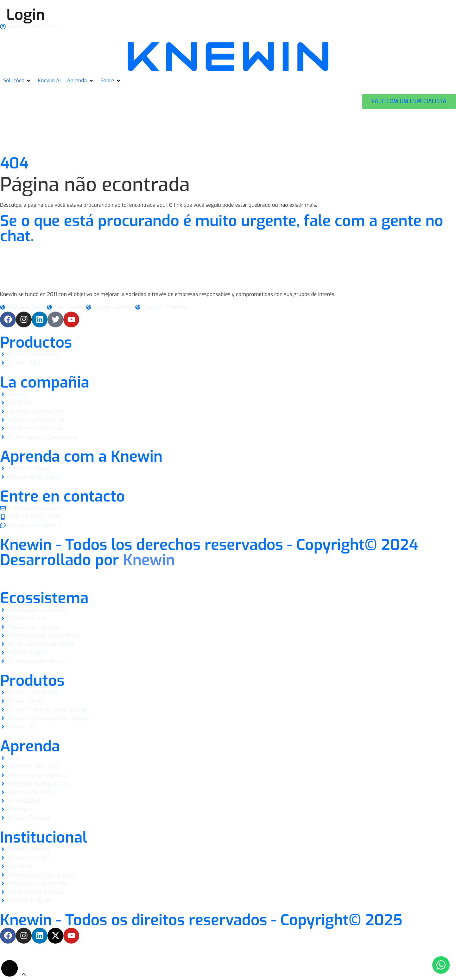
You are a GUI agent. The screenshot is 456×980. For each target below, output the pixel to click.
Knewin (149, 560)
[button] (17, 81)
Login (26, 15)
